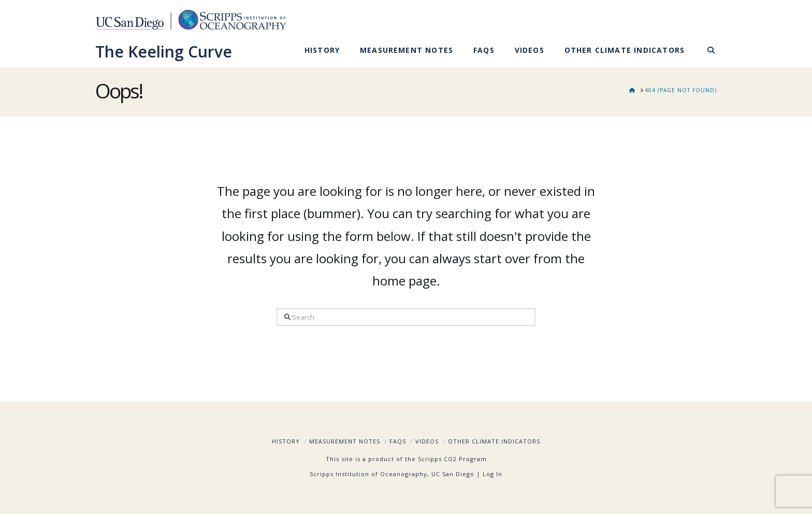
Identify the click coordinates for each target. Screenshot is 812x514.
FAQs (398, 441)
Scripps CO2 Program (452, 459)
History (286, 441)
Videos (427, 441)
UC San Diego (453, 474)
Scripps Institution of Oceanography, (369, 474)
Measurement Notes (345, 441)
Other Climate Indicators (494, 441)
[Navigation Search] (706, 52)
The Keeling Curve (164, 52)
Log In (492, 474)
